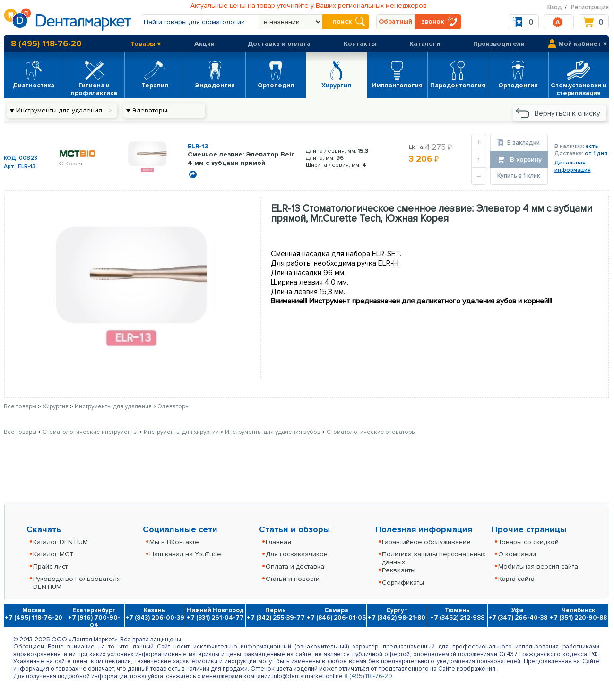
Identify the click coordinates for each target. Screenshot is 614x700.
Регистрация (590, 7)
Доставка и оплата (279, 44)
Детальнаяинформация (573, 166)
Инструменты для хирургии (182, 432)
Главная (278, 542)
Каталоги (425, 44)
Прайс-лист (50, 566)
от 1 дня (596, 153)
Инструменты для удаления (114, 406)
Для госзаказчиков (297, 554)
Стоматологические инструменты (91, 432)
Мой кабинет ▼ (583, 44)
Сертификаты (403, 583)
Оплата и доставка (295, 566)
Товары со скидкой (528, 542)
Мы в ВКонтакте (174, 542)
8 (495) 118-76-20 (46, 43)
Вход (555, 7)
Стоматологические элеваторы (371, 432)
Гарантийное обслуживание (426, 542)
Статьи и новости (293, 579)
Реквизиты (399, 570)
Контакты (360, 44)
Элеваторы (174, 406)
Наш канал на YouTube (185, 554)
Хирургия (56, 406)
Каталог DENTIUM (61, 542)
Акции (204, 44)
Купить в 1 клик (519, 176)
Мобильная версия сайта (538, 566)
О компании (517, 554)
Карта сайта (516, 579)
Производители (499, 44)
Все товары (20, 406)
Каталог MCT (53, 554)
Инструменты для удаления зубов (273, 432)
